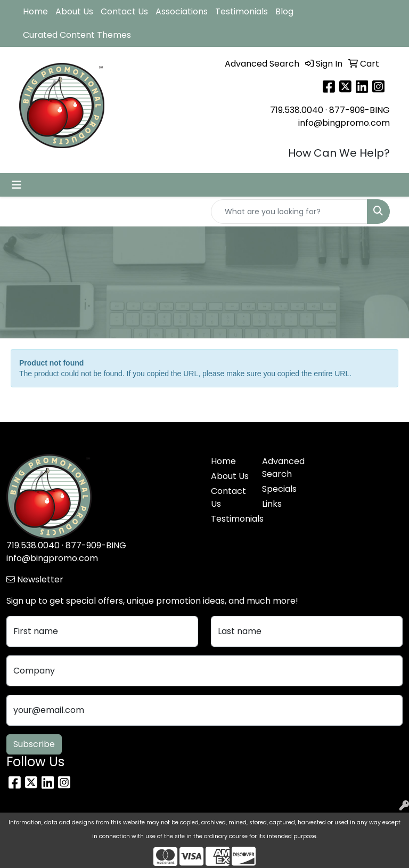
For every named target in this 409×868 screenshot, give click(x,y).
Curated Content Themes (77, 35)
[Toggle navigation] (17, 185)
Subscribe (34, 744)
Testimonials (242, 11)
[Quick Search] (289, 212)
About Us (74, 11)
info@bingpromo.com (344, 123)
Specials (279, 489)
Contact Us (124, 11)
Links (272, 504)
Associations (182, 11)
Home (35, 11)
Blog (284, 11)
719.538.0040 (297, 110)
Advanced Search (281, 468)
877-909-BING (359, 110)
